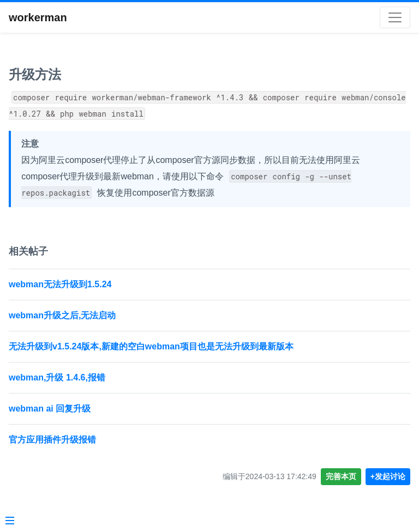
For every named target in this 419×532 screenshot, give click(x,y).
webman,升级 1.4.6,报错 (57, 377)
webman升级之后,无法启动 (62, 315)
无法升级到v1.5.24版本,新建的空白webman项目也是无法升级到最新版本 (151, 346)
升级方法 (35, 74)
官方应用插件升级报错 (52, 440)
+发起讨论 (388, 476)
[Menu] (10, 522)
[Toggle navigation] (395, 17)
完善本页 (341, 476)
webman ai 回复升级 (50, 409)
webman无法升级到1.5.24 (60, 284)
